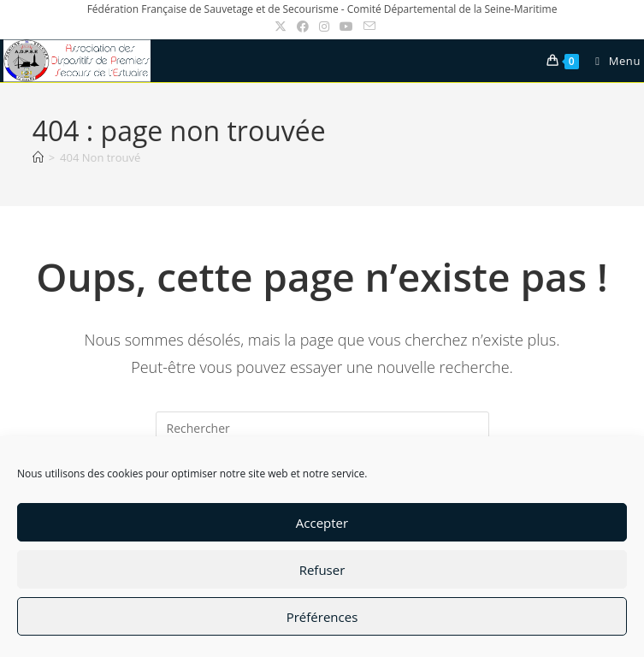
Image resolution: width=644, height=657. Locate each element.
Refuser (322, 570)
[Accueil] (38, 157)
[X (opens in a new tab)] (281, 27)
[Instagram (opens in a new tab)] (324, 27)
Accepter (322, 523)
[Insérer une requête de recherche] (322, 429)
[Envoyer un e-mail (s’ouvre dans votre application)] (367, 27)
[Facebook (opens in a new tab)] (303, 27)
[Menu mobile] (612, 61)
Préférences (322, 617)
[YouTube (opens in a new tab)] (346, 27)
